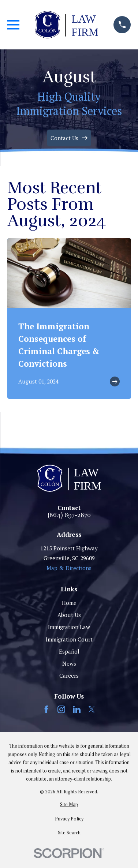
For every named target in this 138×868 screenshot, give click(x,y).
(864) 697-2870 (69, 515)
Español (69, 651)
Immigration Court (69, 639)
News (69, 663)
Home (69, 603)
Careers (69, 676)
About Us (69, 615)
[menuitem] (69, 805)
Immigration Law (69, 627)
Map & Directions (69, 568)
